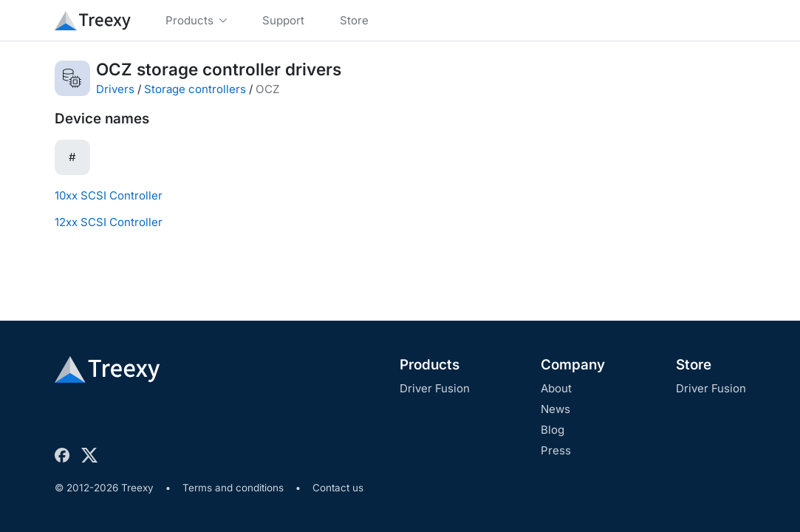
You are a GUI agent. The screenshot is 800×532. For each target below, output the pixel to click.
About (556, 388)
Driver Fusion (435, 388)
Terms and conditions (233, 488)
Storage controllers (195, 89)
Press (556, 450)
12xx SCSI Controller (109, 222)
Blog (553, 430)
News (555, 409)
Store (694, 365)
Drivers (115, 89)
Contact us (338, 488)
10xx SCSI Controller (109, 195)
